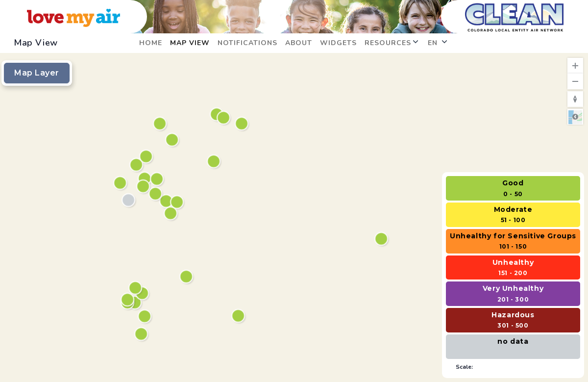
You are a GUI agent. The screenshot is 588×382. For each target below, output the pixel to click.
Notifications (247, 43)
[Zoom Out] (575, 81)
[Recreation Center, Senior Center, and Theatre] (147, 157)
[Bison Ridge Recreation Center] (215, 162)
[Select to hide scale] (513, 367)
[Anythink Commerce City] (178, 203)
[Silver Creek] (161, 124)
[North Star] (144, 187)
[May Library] (187, 277)
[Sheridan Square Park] (129, 300)
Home (151, 43)
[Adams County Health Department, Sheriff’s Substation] (167, 202)
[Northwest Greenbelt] (136, 289)
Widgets (338, 43)
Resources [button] (392, 43)
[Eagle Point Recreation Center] (172, 214)
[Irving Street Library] (130, 201)
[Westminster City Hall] (121, 184)
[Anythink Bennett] (382, 240)
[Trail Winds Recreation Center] (173, 140)
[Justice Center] (243, 124)
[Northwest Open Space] (137, 166)
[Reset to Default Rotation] (575, 99)
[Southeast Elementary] (225, 118)
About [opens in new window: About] (299, 43)
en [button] (438, 43)
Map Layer (37, 73)
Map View (190, 43)
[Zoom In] (575, 66)
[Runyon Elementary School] (142, 335)
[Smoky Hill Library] (239, 317)
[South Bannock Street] (146, 317)
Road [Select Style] (575, 117)
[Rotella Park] (157, 194)
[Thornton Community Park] (158, 180)
